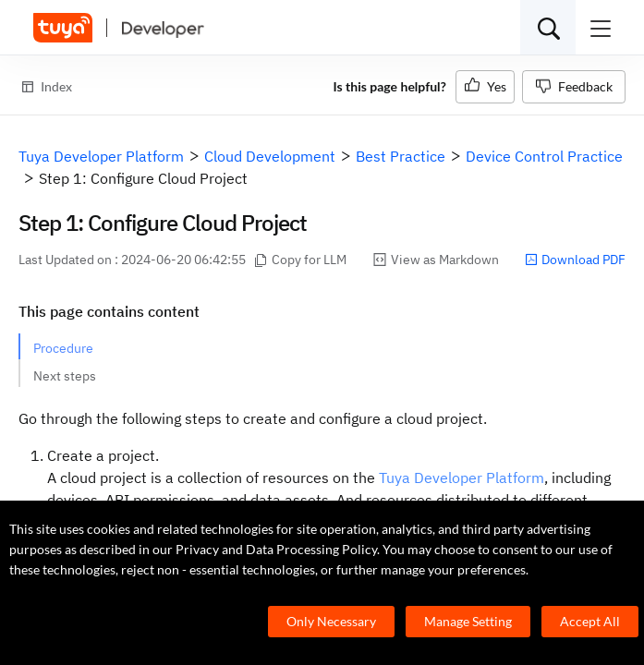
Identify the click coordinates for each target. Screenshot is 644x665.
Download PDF (575, 260)
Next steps (65, 376)
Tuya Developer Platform (462, 478)
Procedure (63, 348)
